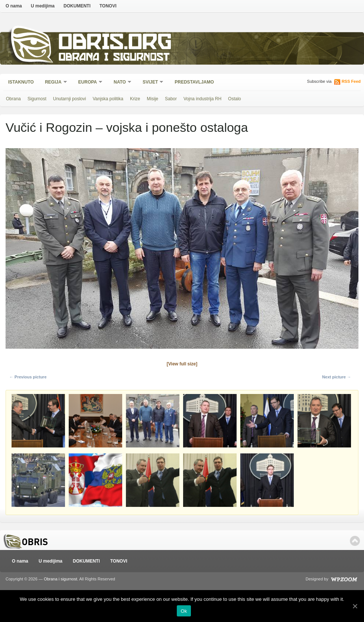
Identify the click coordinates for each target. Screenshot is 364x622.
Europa (88, 83)
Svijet (151, 83)
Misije (152, 99)
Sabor (171, 99)
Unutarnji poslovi (70, 99)
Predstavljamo (194, 82)
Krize (135, 99)
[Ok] (355, 606)
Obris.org (115, 44)
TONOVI (108, 6)
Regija (54, 83)
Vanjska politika (108, 99)
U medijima (43, 6)
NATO (120, 83)
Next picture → (337, 377)
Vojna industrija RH (202, 99)
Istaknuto (21, 82)
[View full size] (182, 364)
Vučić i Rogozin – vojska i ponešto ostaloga (127, 127)
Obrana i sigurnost (114, 58)
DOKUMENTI (77, 6)
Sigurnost (37, 99)
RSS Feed (351, 81)
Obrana (13, 99)
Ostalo (235, 99)
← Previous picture (28, 377)
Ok (184, 611)
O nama (14, 6)
